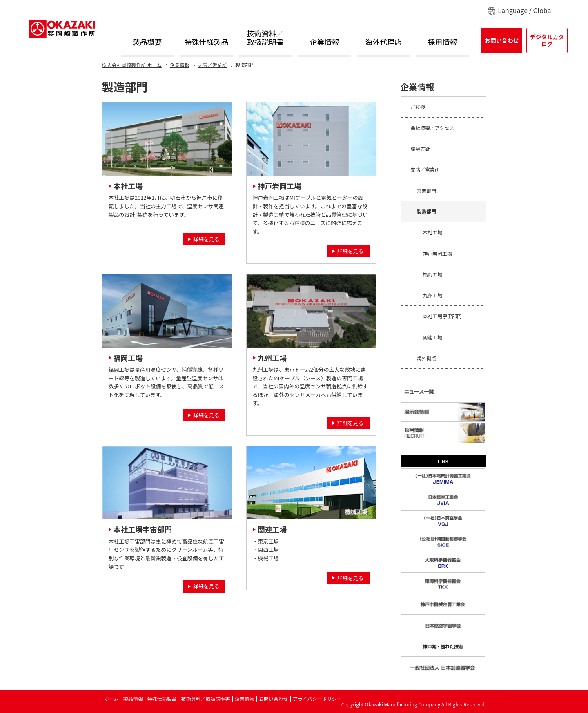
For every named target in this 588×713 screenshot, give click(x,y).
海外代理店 (383, 42)
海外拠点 (427, 358)
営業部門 (427, 191)
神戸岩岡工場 (280, 186)
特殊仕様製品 (206, 42)
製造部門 (427, 211)
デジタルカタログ (547, 40)
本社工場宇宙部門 (143, 529)
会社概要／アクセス (432, 128)
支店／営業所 (212, 65)
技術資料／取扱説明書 (265, 38)
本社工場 (128, 186)
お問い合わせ (502, 40)
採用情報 (443, 42)
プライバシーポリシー (317, 699)
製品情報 (133, 699)
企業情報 (324, 42)
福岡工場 (128, 358)
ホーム (132, 65)
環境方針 (421, 148)
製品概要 (147, 42)
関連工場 (272, 529)
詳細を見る (206, 239)
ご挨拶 (418, 107)
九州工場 (272, 358)
